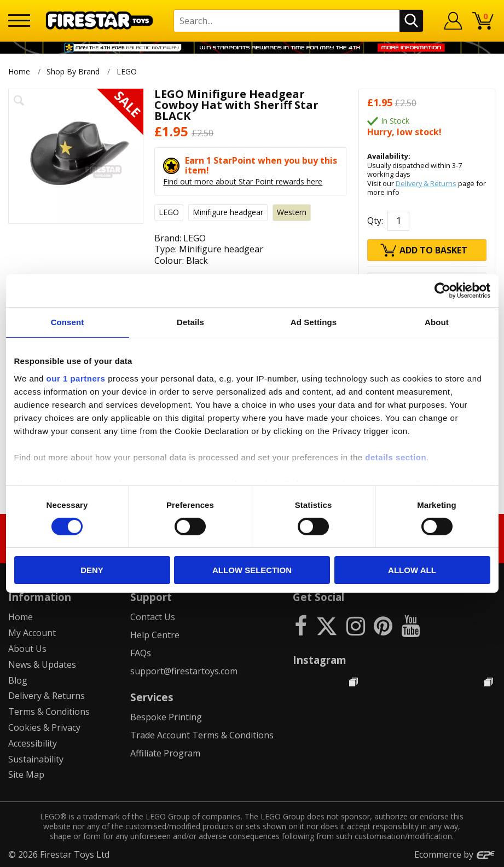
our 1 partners (76, 378)
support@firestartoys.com (184, 671)
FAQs (141, 653)
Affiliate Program (165, 753)
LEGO (128, 71)
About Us (27, 649)
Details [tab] (190, 322)
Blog (18, 680)
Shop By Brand (73, 71)
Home (19, 71)
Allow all (412, 570)
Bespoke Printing (166, 717)
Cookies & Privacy (44, 727)
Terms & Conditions (49, 712)
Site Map (26, 774)
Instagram (320, 660)
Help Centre (155, 635)
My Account (32, 633)
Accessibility (33, 743)
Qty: (375, 221)
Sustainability (36, 759)
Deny (92, 570)
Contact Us (153, 617)
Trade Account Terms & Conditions (202, 735)
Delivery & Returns (426, 183)
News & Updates (42, 664)
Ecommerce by (455, 854)
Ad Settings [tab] (314, 322)
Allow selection (252, 570)
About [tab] (437, 322)
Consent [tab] (68, 322)
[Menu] (19, 21)
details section (396, 457)
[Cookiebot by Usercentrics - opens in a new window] (442, 291)
